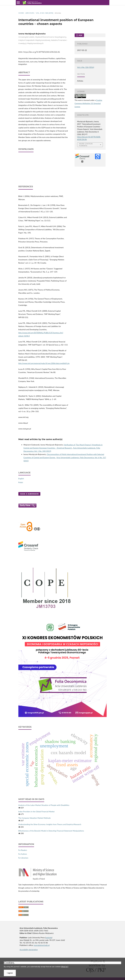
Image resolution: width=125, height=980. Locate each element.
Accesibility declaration (29, 950)
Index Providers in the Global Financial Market (36, 812)
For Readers (23, 850)
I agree (10, 973)
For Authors (23, 854)
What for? (65, 967)
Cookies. (9, 963)
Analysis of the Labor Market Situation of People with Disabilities (44, 805)
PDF (80, 35)
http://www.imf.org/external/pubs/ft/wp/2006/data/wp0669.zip (44, 363)
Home (21, 13)
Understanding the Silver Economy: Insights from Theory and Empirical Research (50, 824)
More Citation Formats (86, 145)
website (49, 938)
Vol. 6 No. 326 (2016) (45, 13)
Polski (21, 482)
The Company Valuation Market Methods (35, 818)
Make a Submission (29, 494)
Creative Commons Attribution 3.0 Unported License (88, 103)
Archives (30, 13)
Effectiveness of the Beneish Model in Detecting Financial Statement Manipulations (51, 831)
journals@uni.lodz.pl (42, 945)
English (21, 479)
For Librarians (23, 858)
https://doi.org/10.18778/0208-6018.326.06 (41, 52)
